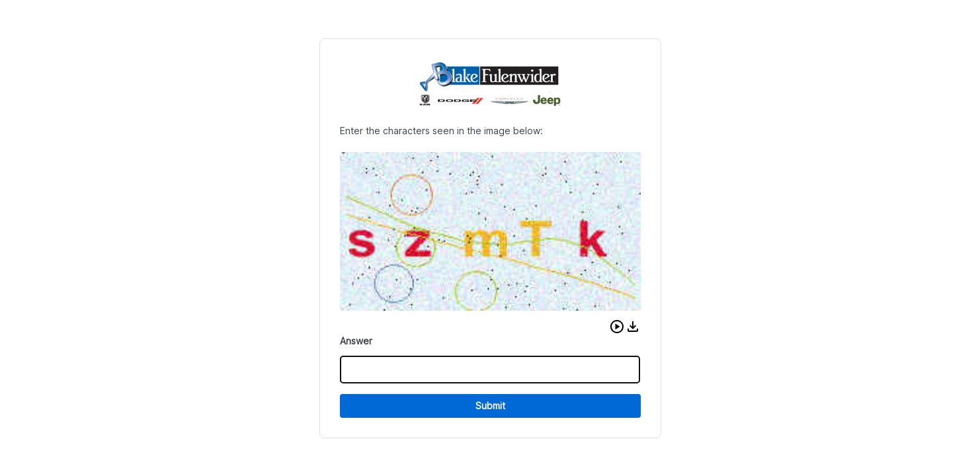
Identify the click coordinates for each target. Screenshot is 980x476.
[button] (617, 327)
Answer (356, 341)
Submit (490, 406)
